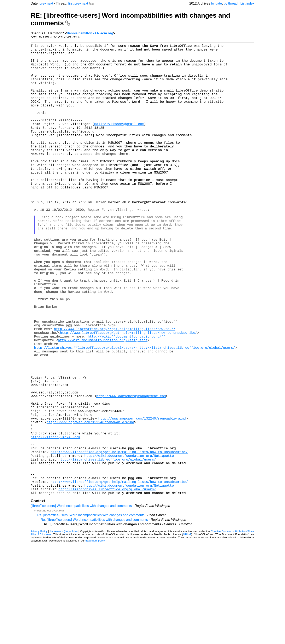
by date (216, 3)
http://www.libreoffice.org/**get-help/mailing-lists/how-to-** (115, 393)
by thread (231, 3)
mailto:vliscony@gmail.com (119, 142)
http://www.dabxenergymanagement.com (131, 475)
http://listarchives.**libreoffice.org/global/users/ (85, 415)
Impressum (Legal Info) (64, 631)
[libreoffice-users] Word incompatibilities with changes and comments (81, 606)
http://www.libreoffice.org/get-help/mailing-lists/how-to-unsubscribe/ (128, 397)
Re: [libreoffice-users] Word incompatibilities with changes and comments (91, 615)
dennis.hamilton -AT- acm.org (90, 33)
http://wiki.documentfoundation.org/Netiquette (103, 406)
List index (247, 3)
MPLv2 (187, 635)
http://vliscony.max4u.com (56, 525)
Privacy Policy (39, 631)
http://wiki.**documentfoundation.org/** (127, 402)
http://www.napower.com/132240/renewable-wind (142, 502)
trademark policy (95, 641)
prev (43, 3)
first (71, 3)
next (50, 3)
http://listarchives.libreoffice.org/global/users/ (186, 415)
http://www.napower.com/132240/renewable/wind (90, 507)
